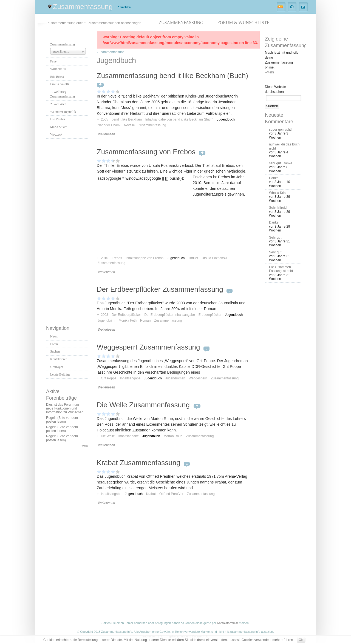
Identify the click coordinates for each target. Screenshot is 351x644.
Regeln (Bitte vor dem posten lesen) (62, 420)
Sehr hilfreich (279, 208)
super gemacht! (280, 130)
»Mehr (270, 72)
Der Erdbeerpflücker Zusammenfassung (160, 289)
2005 (104, 119)
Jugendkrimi (106, 320)
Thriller (193, 258)
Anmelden (124, 7)
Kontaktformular (227, 623)
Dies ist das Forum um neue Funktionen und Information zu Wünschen (65, 409)
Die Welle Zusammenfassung (144, 405)
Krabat (151, 494)
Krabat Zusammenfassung (139, 463)
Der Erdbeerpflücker (126, 315)
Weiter (85, 446)
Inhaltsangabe (130, 378)
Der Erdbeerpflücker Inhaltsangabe (169, 315)
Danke (274, 178)
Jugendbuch (226, 119)
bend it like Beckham (127, 119)
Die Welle (108, 436)
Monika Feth (128, 320)
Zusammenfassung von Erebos (146, 152)
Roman (145, 320)
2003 (104, 315)
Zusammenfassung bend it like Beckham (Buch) (172, 76)
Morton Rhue (173, 436)
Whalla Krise (278, 193)
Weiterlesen (107, 134)
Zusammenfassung (83, 7)
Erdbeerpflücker (210, 315)
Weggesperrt (198, 378)
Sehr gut (275, 237)
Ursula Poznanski (214, 258)
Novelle (129, 125)
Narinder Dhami (109, 125)
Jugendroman (175, 378)
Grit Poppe (109, 378)
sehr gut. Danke (281, 163)
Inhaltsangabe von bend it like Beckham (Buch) (179, 119)
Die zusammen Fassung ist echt (281, 269)
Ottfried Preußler (171, 494)
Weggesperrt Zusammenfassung (148, 347)
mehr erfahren (283, 640)
